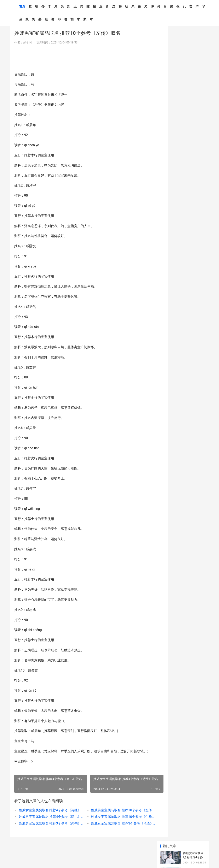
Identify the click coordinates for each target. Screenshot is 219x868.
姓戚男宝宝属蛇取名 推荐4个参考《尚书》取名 (48, 823)
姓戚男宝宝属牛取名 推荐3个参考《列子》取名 (194, 208)
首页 (22, 6)
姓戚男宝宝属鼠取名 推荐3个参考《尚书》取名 (48, 829)
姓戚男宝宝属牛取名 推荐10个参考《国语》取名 (194, 128)
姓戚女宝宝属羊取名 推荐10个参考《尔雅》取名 (113, 823)
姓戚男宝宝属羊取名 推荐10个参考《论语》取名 (194, 239)
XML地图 (59, 861)
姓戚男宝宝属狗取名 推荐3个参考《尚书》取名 (194, 271)
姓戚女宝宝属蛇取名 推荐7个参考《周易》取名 (194, 287)
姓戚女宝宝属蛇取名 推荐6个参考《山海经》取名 (194, 255)
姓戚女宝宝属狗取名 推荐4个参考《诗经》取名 (48, 816)
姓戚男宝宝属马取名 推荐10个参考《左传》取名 (113, 816)
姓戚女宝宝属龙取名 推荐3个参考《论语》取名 (113, 829)
